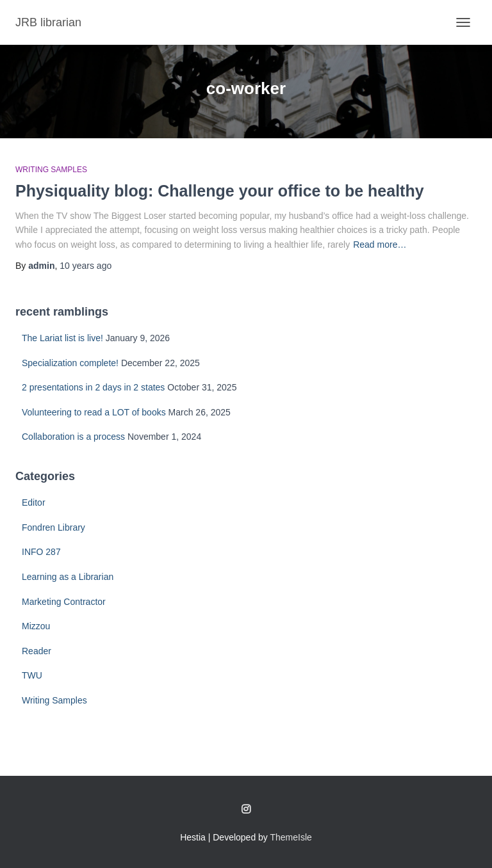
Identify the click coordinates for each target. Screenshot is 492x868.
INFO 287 (41, 552)
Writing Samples (51, 170)
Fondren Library (53, 527)
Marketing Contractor (64, 602)
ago (86, 266)
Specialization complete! (70, 363)
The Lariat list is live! (62, 338)
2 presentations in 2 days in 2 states (93, 387)
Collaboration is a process (73, 437)
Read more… (380, 245)
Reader (37, 651)
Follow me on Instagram (246, 810)
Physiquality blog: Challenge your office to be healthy (220, 191)
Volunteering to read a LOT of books (94, 412)
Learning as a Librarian (68, 577)
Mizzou (36, 626)
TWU (32, 675)
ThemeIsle (291, 837)
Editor (34, 502)
